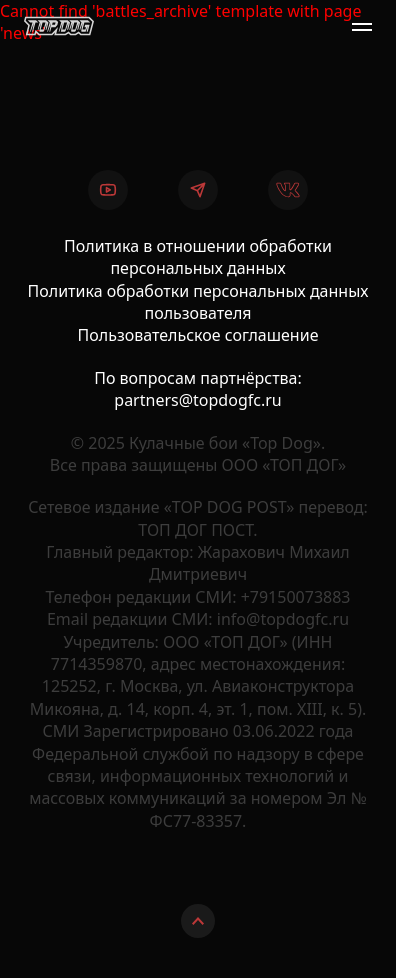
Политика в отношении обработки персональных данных (198, 257)
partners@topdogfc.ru (197, 400)
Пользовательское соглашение (198, 335)
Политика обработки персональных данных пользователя (198, 302)
